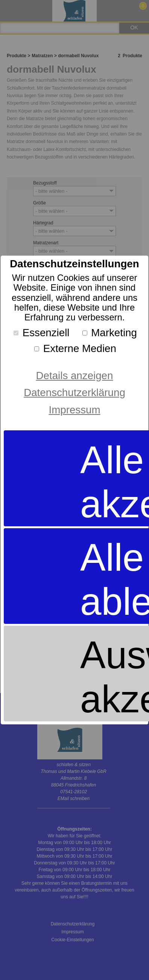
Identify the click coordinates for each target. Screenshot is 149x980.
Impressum (74, 410)
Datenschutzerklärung (74, 392)
